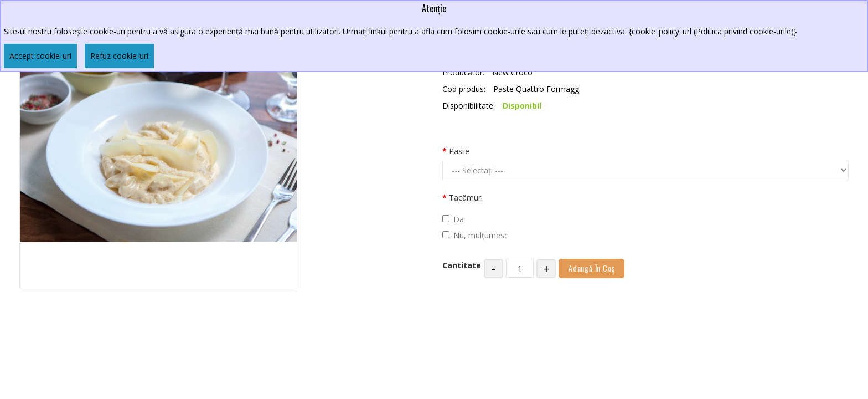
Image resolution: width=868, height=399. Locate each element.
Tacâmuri (466, 198)
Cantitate (462, 265)
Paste (459, 151)
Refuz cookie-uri (119, 56)
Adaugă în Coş (591, 268)
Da (453, 219)
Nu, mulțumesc (475, 235)
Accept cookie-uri (40, 56)
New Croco (512, 72)
